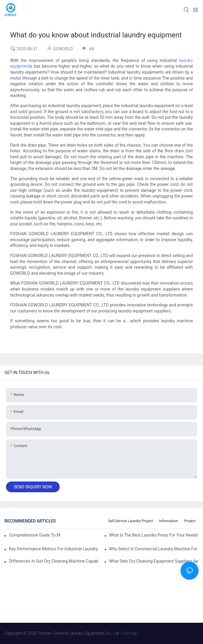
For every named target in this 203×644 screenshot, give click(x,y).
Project (190, 521)
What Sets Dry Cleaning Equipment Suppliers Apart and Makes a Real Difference (154, 561)
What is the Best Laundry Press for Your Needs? (154, 535)
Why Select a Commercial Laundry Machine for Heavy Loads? (154, 549)
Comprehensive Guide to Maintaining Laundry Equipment (34, 535)
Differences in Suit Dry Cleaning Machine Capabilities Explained (54, 561)
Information (169, 521)
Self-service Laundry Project (130, 521)
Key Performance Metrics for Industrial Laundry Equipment (54, 549)
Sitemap (130, 633)
